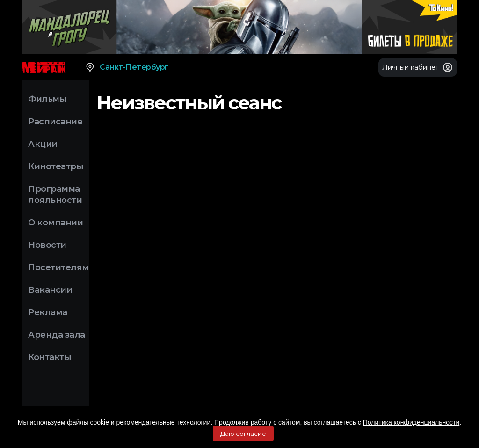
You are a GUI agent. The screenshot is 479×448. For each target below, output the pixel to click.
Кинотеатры (56, 166)
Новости (47, 245)
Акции (43, 144)
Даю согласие (243, 434)
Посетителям (58, 267)
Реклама (48, 312)
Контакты (50, 357)
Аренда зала (57, 335)
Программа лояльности (55, 195)
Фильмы (47, 99)
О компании (55, 223)
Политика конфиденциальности (411, 422)
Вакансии (50, 290)
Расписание (55, 122)
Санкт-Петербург (127, 67)
